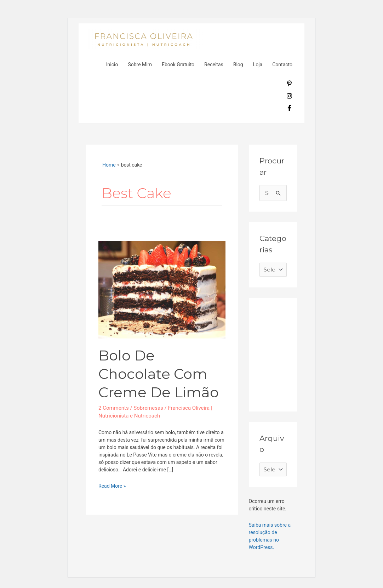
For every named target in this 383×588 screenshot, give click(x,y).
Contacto (282, 65)
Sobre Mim (140, 65)
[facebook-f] (289, 109)
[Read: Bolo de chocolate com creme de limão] (162, 290)
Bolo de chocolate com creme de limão (159, 374)
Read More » (112, 486)
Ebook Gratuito (178, 65)
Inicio (112, 65)
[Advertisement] (313, 353)
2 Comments (114, 408)
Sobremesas (148, 408)
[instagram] (289, 97)
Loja (258, 65)
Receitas (214, 65)
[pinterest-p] (289, 85)
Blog (238, 65)
